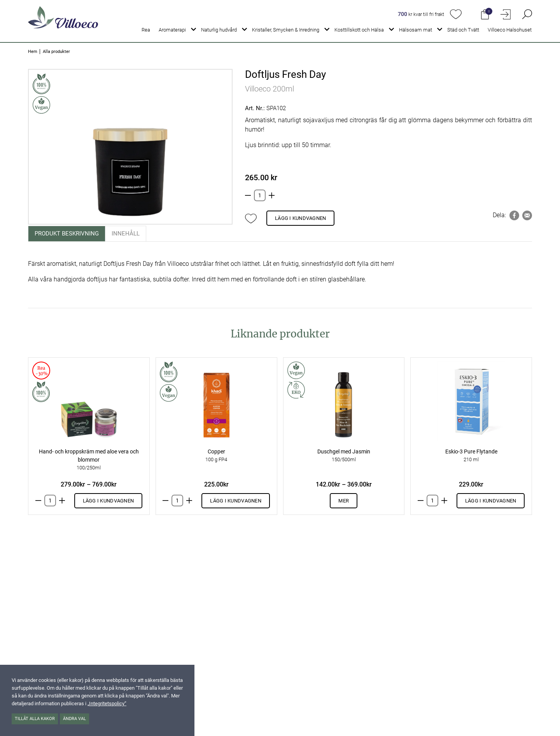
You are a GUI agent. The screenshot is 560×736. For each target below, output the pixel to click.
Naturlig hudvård (219, 30)
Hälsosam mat (416, 30)
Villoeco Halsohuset (510, 30)
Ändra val (74, 719)
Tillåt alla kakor (35, 719)
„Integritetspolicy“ (107, 704)
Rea (146, 30)
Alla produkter (56, 52)
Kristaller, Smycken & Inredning (286, 30)
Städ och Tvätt (463, 30)
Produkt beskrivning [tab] (67, 234)
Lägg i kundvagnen (300, 218)
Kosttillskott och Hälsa (359, 30)
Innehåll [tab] (126, 234)
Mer (344, 501)
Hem (33, 52)
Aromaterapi (172, 30)
